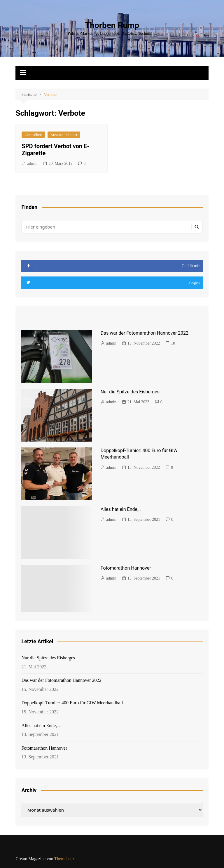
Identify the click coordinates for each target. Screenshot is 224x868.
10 (173, 343)
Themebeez (64, 859)
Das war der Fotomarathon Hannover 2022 (145, 333)
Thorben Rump (112, 25)
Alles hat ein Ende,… (121, 509)
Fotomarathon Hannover (126, 568)
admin (32, 164)
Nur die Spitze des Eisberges (130, 392)
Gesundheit (33, 135)
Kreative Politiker (64, 135)
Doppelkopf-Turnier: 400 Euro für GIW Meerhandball (72, 703)
